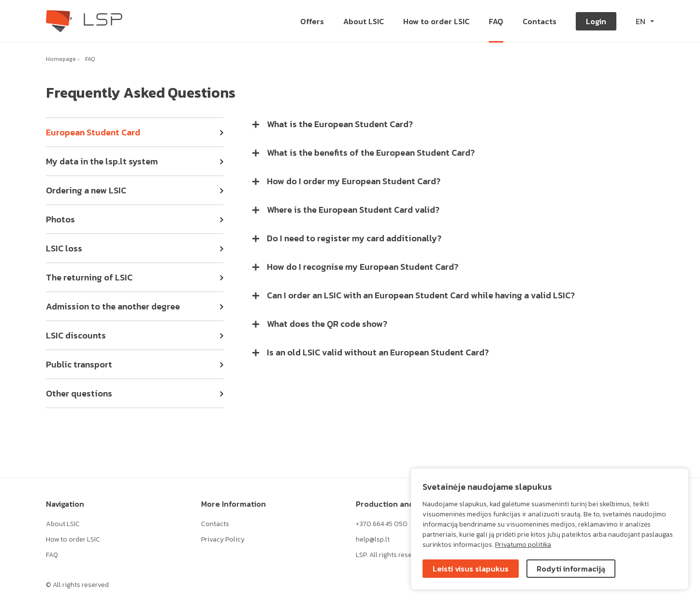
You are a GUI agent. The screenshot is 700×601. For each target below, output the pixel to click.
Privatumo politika (523, 545)
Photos (60, 219)
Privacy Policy (223, 539)
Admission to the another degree (113, 306)
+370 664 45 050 (382, 524)
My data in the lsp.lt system (102, 161)
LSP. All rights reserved (391, 555)
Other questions (79, 393)
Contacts (215, 524)
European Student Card (93, 132)
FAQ (90, 59)
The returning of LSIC (89, 277)
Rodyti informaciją (571, 569)
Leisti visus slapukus (471, 569)
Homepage (61, 59)
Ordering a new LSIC (86, 190)
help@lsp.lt (373, 539)
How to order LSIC (73, 539)
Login (596, 21)
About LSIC (63, 524)
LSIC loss (64, 248)
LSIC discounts (76, 335)
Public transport (79, 364)
